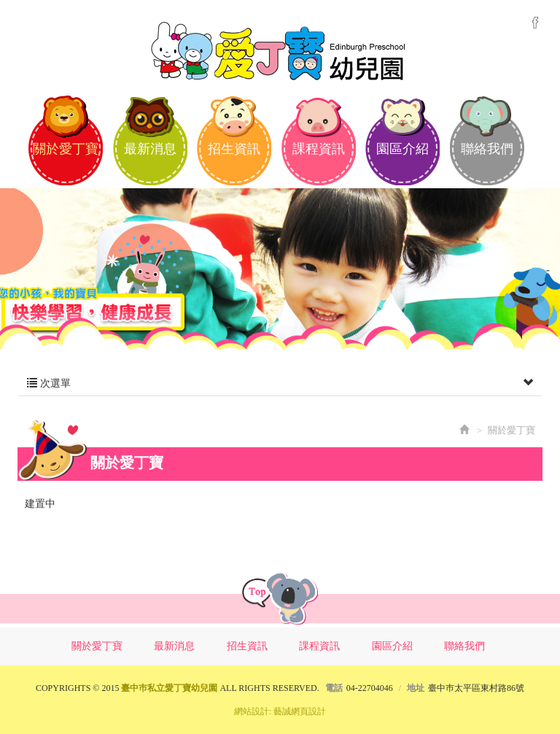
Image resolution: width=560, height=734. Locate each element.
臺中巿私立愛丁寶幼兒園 (280, 50)
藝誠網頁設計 (300, 711)
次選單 (280, 384)
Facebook (535, 23)
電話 (334, 688)
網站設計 (252, 711)
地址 (416, 688)
